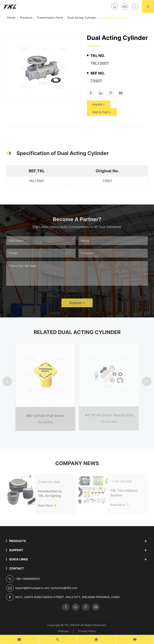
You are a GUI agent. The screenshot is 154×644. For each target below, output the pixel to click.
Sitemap (63, 631)
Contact (17, 568)
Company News (77, 465)
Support (16, 550)
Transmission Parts (50, 18)
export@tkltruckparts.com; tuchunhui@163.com (46, 588)
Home (11, 18)
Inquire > (99, 104)
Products (26, 18)
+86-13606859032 (28, 579)
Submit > (77, 305)
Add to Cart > (102, 112)
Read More (47, 503)
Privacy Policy (87, 631)
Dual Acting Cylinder (82, 18)
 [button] (7, 381)
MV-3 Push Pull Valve (45, 413)
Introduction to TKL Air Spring (50, 491)
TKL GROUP (72, 625)
